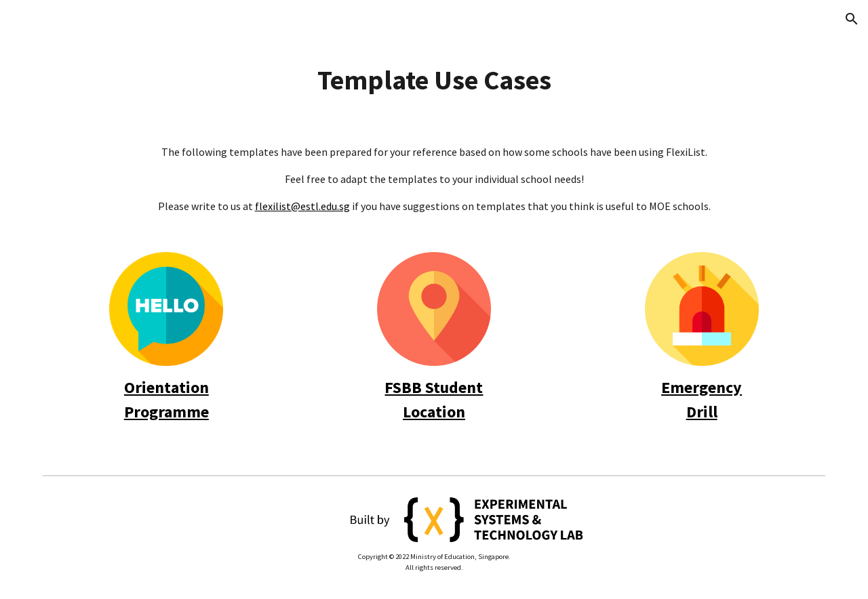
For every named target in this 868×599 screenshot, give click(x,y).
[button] (852, 19)
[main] (434, 80)
